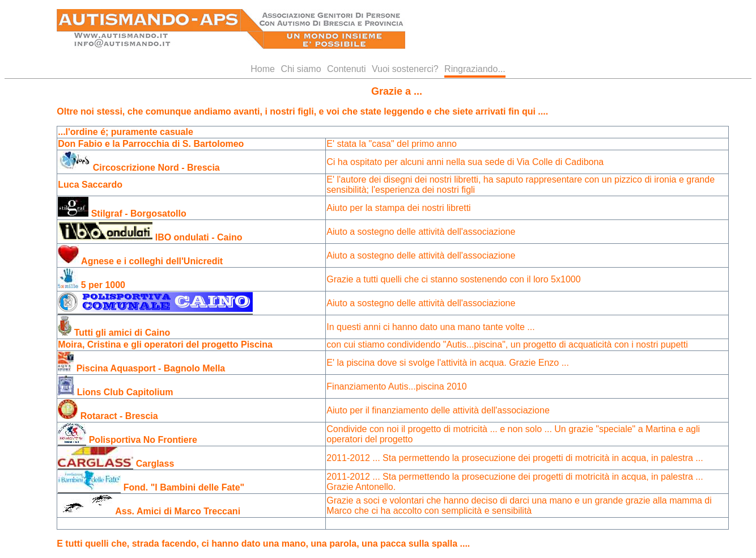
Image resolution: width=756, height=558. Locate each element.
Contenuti (347, 69)
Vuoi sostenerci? (405, 69)
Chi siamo (301, 69)
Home (263, 69)
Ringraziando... (475, 69)
